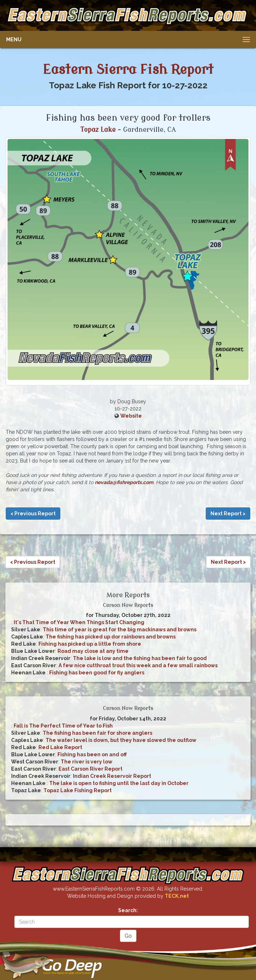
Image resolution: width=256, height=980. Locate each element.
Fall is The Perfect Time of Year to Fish (63, 726)
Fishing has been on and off (92, 754)
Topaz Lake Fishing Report (78, 790)
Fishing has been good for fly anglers (97, 673)
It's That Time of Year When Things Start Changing (79, 622)
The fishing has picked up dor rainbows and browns (111, 637)
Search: (128, 910)
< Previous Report (33, 514)
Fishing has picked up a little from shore (90, 644)
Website (131, 416)
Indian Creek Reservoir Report (112, 776)
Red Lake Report (60, 747)
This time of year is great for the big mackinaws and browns (120, 630)
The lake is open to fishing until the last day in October (119, 783)
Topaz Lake (98, 130)
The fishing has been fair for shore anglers (97, 733)
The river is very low (87, 762)
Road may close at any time (93, 651)
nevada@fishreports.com (124, 482)
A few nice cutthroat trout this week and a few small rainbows (138, 665)
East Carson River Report (90, 769)
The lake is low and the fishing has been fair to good (140, 658)
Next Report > (228, 514)
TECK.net (177, 896)
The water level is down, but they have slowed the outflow (121, 740)
